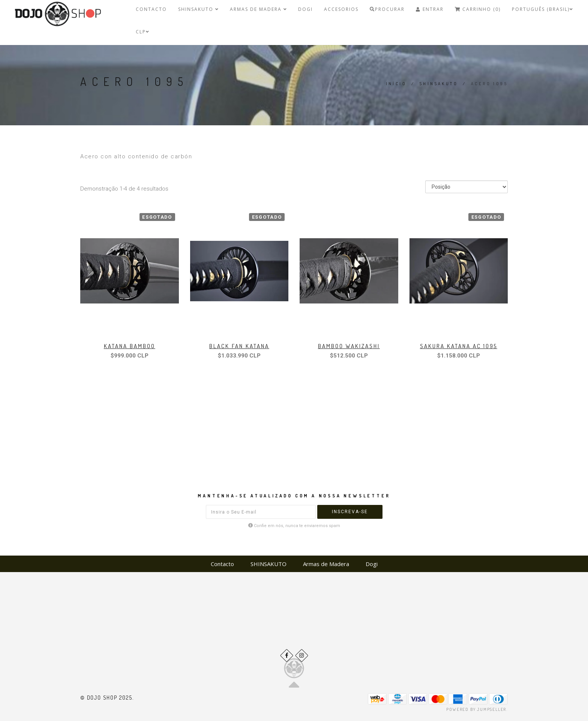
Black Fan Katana (239, 346)
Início (396, 84)
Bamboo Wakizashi (349, 346)
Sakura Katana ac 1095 (459, 346)
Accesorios (341, 9)
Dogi (305, 9)
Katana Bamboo (130, 346)
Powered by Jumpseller (476, 709)
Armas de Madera (258, 9)
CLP (142, 32)
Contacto (151, 9)
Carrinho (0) (478, 9)
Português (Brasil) (542, 9)
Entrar (430, 9)
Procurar (387, 9)
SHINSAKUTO (198, 9)
